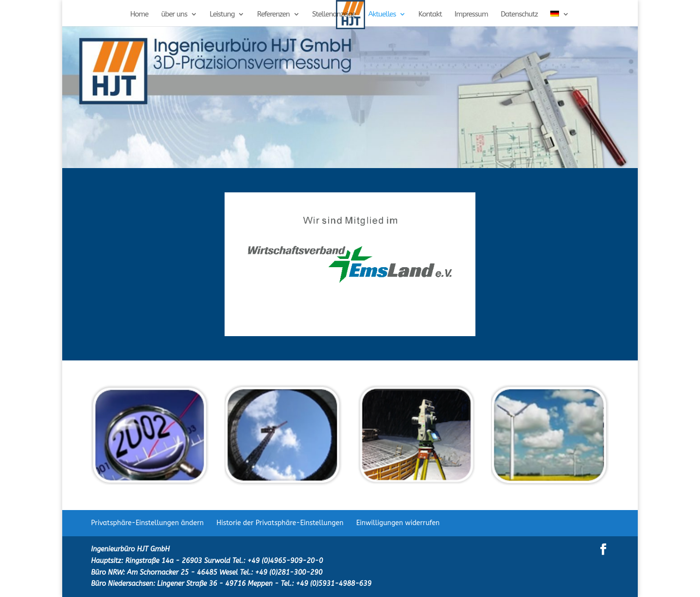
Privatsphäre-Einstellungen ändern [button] (147, 523)
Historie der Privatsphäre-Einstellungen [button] (280, 523)
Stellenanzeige (334, 15)
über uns (174, 15)
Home (140, 15)
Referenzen (273, 15)
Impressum (471, 15)
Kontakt (430, 15)
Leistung (222, 15)
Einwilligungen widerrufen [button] (398, 523)
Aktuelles (382, 15)
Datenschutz (519, 15)
